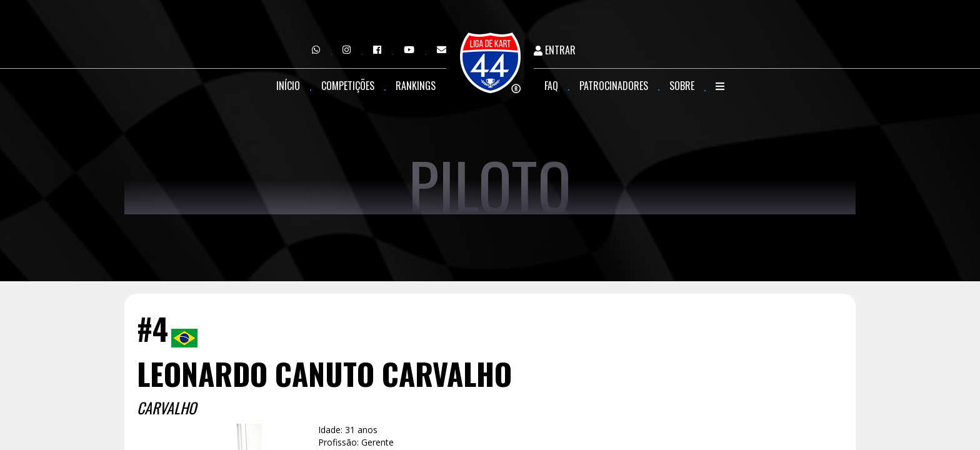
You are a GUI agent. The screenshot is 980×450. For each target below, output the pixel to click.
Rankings (416, 86)
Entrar (555, 50)
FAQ (551, 86)
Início (288, 86)
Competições (348, 86)
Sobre (682, 86)
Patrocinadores (614, 86)
